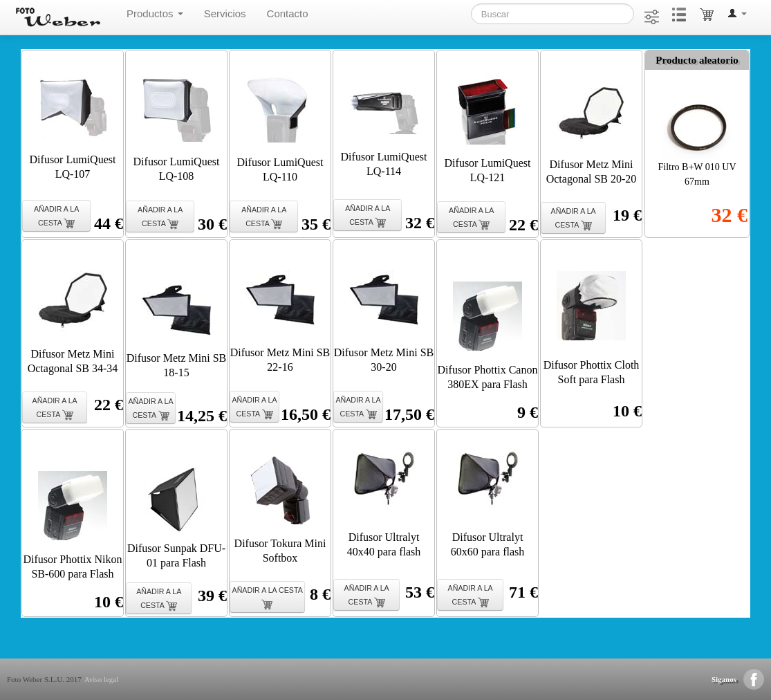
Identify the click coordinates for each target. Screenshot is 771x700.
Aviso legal (102, 679)
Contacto (288, 13)
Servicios (225, 13)
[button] (737, 14)
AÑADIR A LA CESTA (56, 217)
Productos (155, 13)
